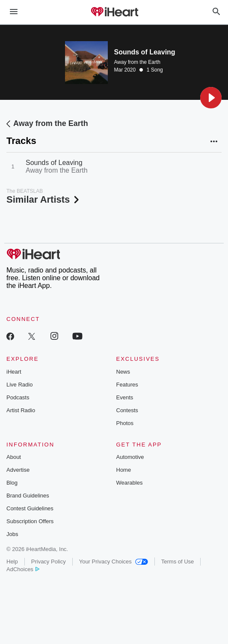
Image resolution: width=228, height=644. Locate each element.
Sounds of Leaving (54, 163)
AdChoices (23, 569)
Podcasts (18, 397)
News (123, 372)
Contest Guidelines (30, 508)
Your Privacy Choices (114, 562)
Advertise (18, 470)
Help (12, 562)
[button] (211, 98)
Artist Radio (21, 410)
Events (125, 397)
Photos (125, 423)
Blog (12, 483)
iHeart (14, 372)
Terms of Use (178, 562)
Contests (127, 410)
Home (124, 470)
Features (127, 385)
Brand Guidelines (28, 496)
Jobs (12, 534)
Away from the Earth (138, 62)
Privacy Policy (49, 562)
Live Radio (19, 385)
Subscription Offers (30, 521)
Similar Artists (44, 199)
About (14, 457)
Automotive (130, 457)
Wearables (130, 483)
